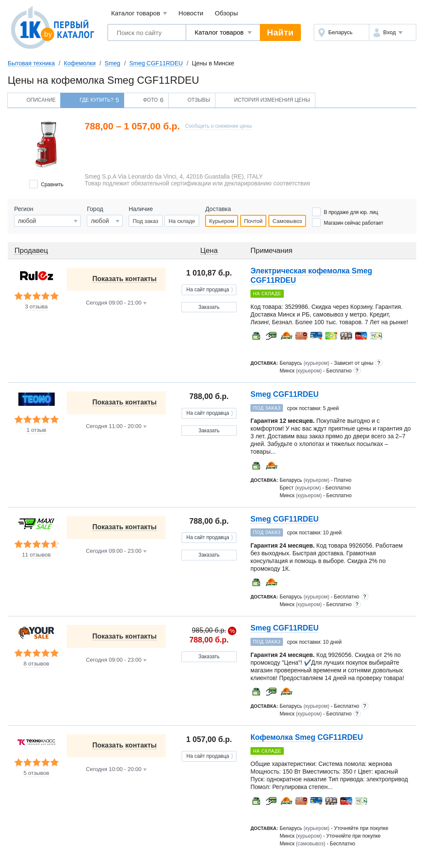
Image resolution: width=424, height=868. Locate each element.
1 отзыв (36, 430)
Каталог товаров (139, 13)
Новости (191, 13)
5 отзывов (36, 773)
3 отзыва (36, 307)
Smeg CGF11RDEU (156, 63)
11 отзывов (36, 555)
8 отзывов (36, 664)
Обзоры (227, 13)
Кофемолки (79, 63)
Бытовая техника (31, 63)
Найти (280, 32)
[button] (393, 32)
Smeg (113, 63)
